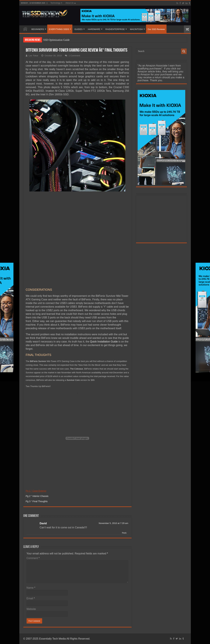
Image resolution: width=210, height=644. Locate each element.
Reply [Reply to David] (124, 483)
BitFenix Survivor (38, 312)
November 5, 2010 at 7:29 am (114, 474)
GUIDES (78, 29)
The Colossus (77, 319)
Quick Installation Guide (104, 292)
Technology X (56, 3)
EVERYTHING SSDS (59, 29)
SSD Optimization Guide (57, 40)
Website (31, 560)
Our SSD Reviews (156, 29)
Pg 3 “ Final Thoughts (37, 452)
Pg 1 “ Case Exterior (36, 442)
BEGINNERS (38, 29)
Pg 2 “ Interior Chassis (37, 447)
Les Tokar (34, 56)
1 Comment (74, 56)
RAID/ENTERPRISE (115, 29)
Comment (33, 509)
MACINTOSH (136, 29)
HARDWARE (94, 29)
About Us (69, 3)
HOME (25, 29)
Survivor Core (73, 331)
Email (31, 549)
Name (31, 538)
